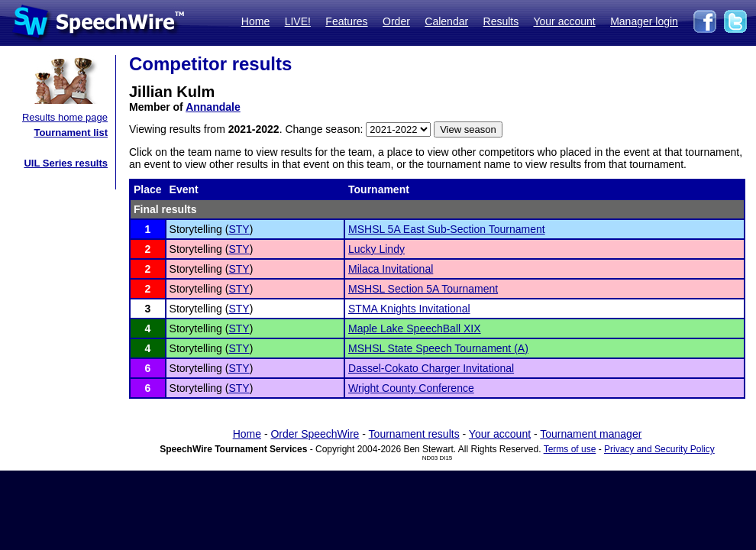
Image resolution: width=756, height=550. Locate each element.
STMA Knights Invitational (409, 309)
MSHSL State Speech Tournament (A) (438, 348)
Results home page (65, 117)
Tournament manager (591, 434)
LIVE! (298, 21)
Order (396, 21)
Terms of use (570, 449)
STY (239, 229)
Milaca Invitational (391, 269)
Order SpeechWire (315, 434)
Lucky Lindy (376, 249)
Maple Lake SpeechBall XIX (415, 328)
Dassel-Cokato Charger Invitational (431, 368)
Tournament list (71, 133)
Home (255, 21)
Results (501, 21)
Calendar (446, 21)
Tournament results (414, 434)
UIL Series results (66, 163)
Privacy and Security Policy (659, 449)
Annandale (213, 107)
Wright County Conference (411, 388)
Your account (564, 21)
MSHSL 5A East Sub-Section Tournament (447, 229)
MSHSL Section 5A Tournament (423, 289)
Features (346, 21)
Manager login (644, 21)
